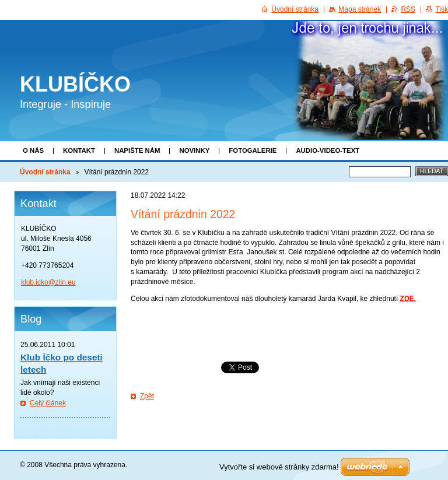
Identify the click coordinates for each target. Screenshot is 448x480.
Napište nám (137, 150)
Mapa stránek (360, 9)
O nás (33, 150)
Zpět (147, 396)
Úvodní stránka (45, 172)
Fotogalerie (253, 150)
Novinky (194, 150)
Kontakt (79, 150)
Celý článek (48, 403)
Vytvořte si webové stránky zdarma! (279, 467)
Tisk (442, 9)
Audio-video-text (328, 150)
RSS (408, 9)
